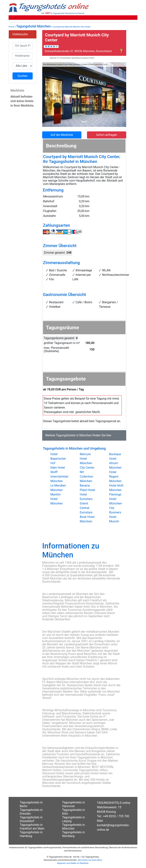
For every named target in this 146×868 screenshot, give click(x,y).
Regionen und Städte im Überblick (73, 863)
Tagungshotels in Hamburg (31, 834)
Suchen (23, 76)
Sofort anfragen (107, 135)
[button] (49, 95)
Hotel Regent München (115, 477)
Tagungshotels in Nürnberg (74, 834)
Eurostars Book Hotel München (87, 517)
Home (11, 27)
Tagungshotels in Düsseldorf (31, 819)
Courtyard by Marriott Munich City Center (72, 27)
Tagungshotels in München (74, 435)
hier (109, 435)
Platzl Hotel (87, 490)
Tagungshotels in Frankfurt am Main (32, 827)
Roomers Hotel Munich (115, 517)
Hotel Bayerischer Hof (58, 459)
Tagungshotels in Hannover (74, 804)
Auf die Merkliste (62, 135)
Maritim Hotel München (57, 499)
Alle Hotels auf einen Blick (90, 860)
